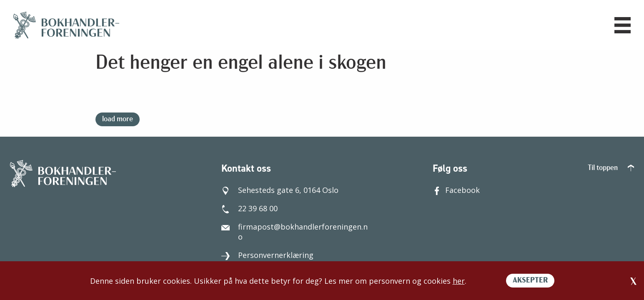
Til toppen (611, 168)
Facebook (456, 190)
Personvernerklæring (267, 255)
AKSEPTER (530, 281)
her (459, 281)
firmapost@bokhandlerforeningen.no (294, 232)
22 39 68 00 (249, 208)
